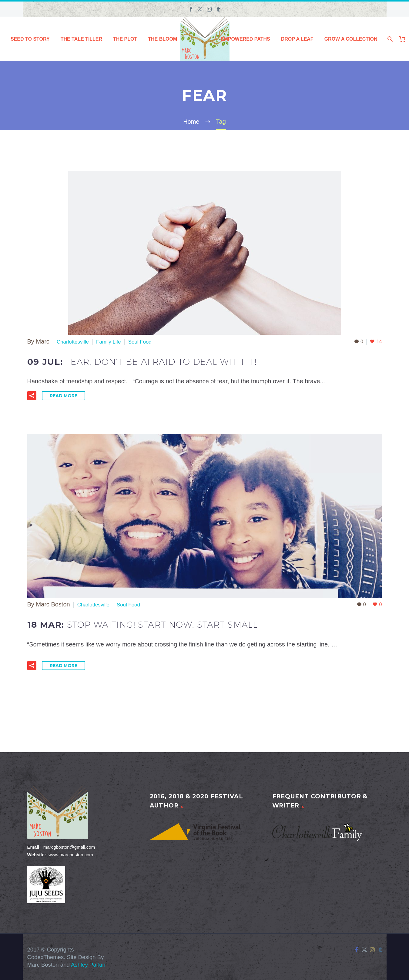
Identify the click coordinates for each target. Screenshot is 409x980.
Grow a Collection (351, 39)
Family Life (117, 341)
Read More (64, 395)
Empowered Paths (245, 39)
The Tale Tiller (81, 39)
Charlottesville (76, 341)
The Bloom (163, 39)
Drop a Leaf (297, 39)
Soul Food (153, 341)
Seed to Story (30, 39)
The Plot (125, 39)
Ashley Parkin (88, 964)
